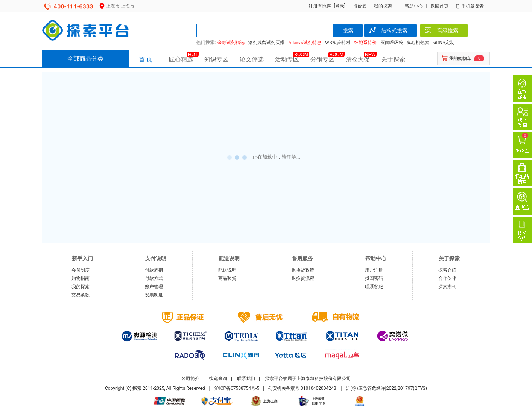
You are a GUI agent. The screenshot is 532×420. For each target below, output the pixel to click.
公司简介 (190, 379)
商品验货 (227, 278)
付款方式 (154, 278)
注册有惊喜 (320, 6)
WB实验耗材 (338, 43)
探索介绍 (447, 270)
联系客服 (374, 287)
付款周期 (154, 270)
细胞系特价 (365, 43)
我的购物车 (460, 58)
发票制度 (154, 295)
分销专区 (322, 59)
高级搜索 (441, 31)
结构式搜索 (388, 31)
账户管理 (154, 287)
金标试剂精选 (231, 43)
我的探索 (383, 6)
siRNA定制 (444, 43)
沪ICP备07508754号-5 (237, 388)
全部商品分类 (85, 59)
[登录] (339, 6)
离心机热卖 (418, 43)
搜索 (348, 31)
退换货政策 (303, 270)
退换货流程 (303, 278)
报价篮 (360, 6)
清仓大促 (358, 59)
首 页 (146, 59)
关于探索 (393, 59)
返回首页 (439, 6)
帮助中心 (414, 6)
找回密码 (374, 278)
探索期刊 (447, 287)
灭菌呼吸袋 (392, 43)
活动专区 (287, 59)
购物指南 (81, 278)
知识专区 (216, 59)
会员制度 (81, 270)
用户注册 (374, 270)
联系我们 (246, 379)
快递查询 (218, 379)
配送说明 (227, 270)
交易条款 (81, 295)
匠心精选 (181, 59)
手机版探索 (473, 6)
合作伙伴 (447, 278)
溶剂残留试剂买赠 (266, 43)
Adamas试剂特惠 (305, 43)
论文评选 (252, 59)
